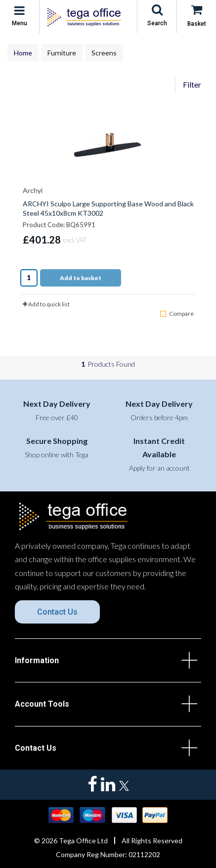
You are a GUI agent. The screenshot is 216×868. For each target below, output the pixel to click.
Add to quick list (46, 304)
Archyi (33, 190)
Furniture (62, 53)
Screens (104, 53)
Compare (177, 313)
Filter (192, 84)
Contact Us (57, 612)
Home (23, 53)
